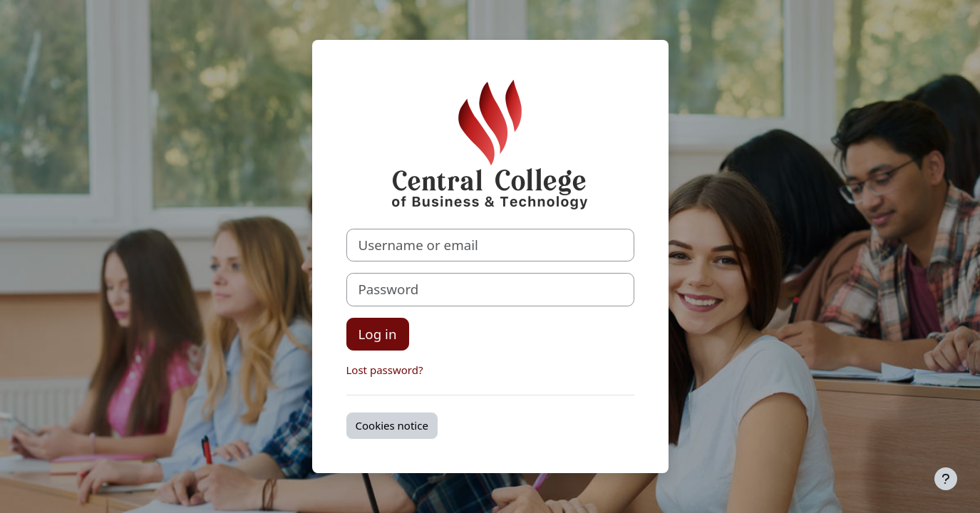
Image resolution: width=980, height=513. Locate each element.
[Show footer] (946, 479)
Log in (378, 334)
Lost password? (385, 370)
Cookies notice (392, 425)
